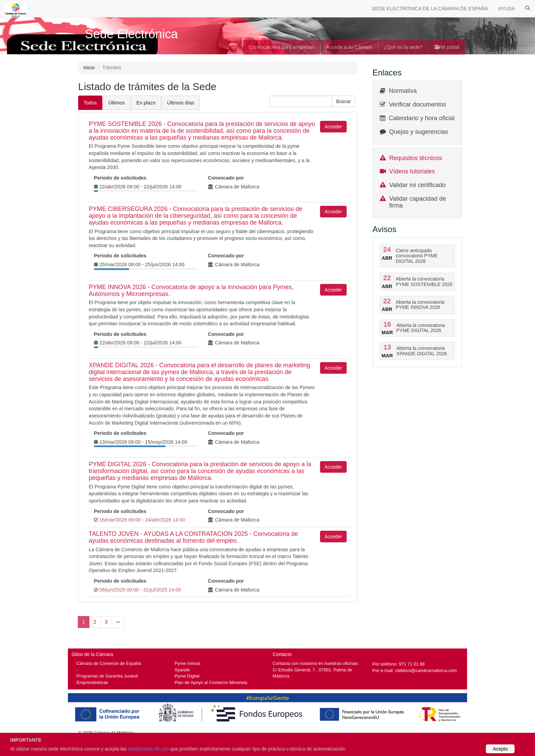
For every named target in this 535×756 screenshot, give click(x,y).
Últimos (117, 103)
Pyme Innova (188, 663)
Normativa (403, 91)
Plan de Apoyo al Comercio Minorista (211, 682)
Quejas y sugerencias (419, 132)
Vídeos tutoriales (412, 171)
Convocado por (226, 178)
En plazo (146, 103)
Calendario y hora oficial (422, 118)
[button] (344, 101)
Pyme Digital (187, 676)
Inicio (89, 68)
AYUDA (507, 9)
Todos (90, 103)
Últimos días (181, 103)
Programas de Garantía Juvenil (107, 676)
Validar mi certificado (418, 185)
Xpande (182, 670)
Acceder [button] (333, 127)
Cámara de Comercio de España (109, 663)
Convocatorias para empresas (282, 47)
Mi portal (447, 47)
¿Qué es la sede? (403, 47)
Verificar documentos (418, 104)
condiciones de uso (148, 749)
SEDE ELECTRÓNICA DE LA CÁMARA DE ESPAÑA (430, 9)
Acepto (500, 749)
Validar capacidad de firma (418, 202)
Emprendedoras (92, 682)
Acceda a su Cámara (349, 47)
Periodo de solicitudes (120, 178)
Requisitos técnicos (416, 158)
